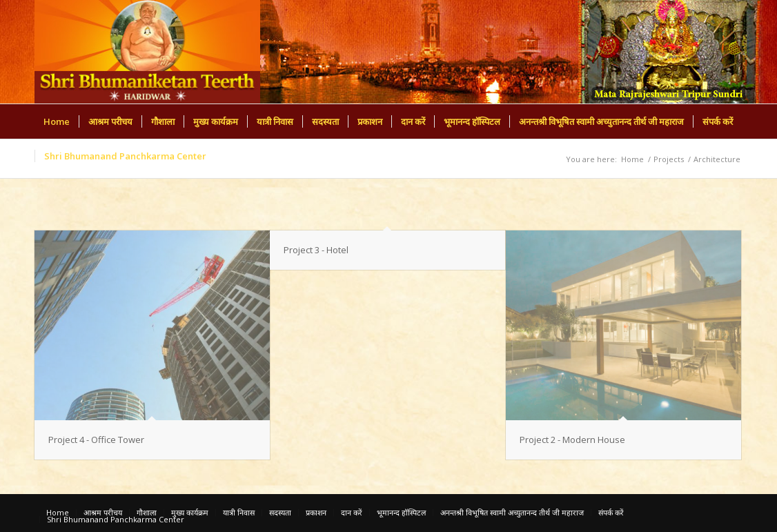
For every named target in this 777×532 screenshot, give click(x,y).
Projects (669, 159)
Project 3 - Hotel (316, 250)
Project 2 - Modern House (572, 440)
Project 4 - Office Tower (96, 440)
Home (632, 159)
